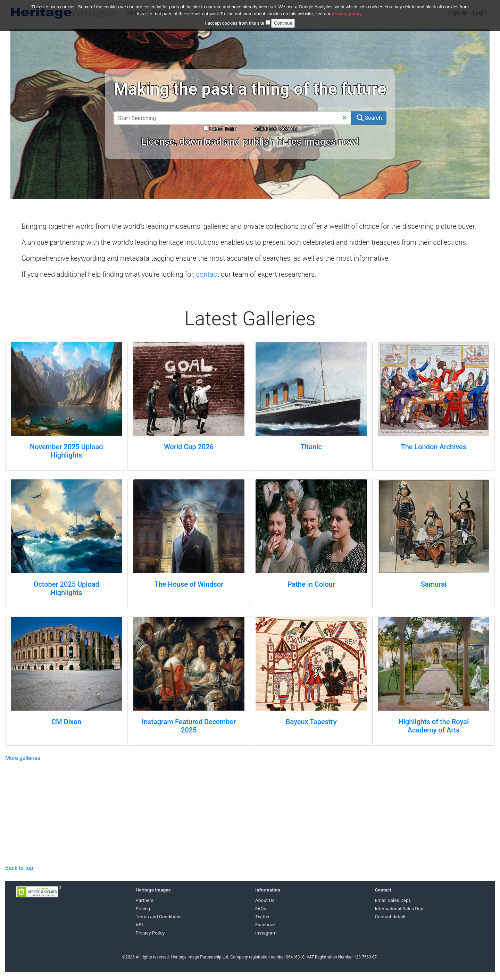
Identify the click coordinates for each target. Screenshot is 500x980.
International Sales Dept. (401, 908)
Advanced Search (275, 129)
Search (369, 118)
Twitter (262, 916)
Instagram (266, 933)
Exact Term (220, 129)
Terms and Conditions (159, 916)
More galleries (23, 758)
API (139, 924)
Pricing (143, 908)
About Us (265, 900)
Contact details (391, 916)
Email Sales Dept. (393, 900)
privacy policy (347, 14)
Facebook (265, 924)
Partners (145, 900)
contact (208, 274)
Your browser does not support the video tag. (75, 812)
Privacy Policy (150, 933)
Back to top (19, 868)
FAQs (261, 908)
